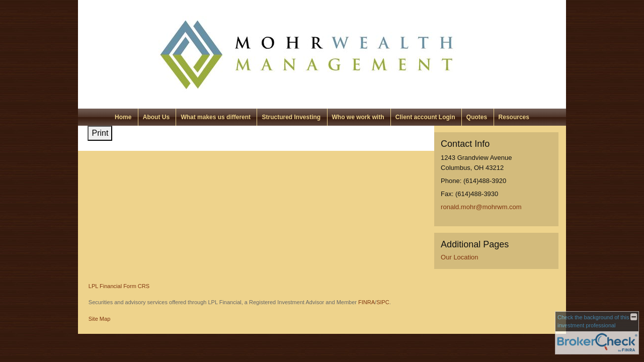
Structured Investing (291, 117)
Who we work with (358, 117)
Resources (514, 117)
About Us (156, 117)
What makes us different (216, 117)
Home (123, 117)
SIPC (383, 302)
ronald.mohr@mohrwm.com (481, 207)
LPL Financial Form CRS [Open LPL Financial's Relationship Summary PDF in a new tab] (119, 286)
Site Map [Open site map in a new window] (99, 319)
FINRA (367, 302)
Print (100, 133)
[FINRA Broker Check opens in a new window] (597, 333)
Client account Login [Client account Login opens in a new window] (425, 117)
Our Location (459, 257)
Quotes (477, 117)
